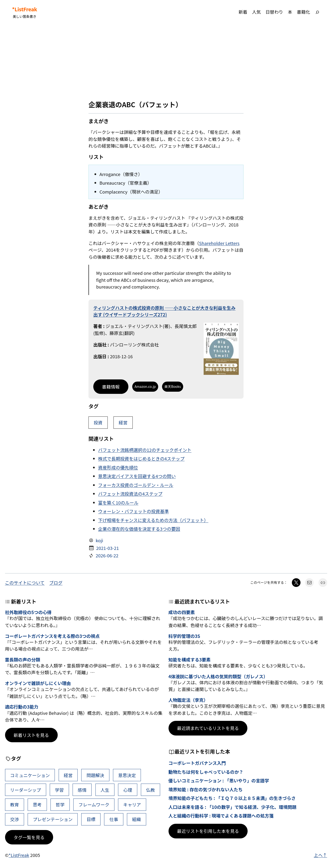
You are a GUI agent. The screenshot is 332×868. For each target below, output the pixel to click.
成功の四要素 (182, 612)
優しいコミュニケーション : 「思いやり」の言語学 (219, 780)
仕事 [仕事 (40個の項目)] (114, 819)
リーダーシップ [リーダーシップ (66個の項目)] (25, 790)
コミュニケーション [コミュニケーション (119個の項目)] (30, 775)
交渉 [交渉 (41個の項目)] (15, 819)
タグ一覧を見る (29, 837)
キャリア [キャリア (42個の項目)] (132, 805)
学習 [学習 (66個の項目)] (59, 790)
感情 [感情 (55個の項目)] (82, 790)
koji (99, 540)
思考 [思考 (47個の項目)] (37, 805)
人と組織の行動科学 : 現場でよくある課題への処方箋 (221, 816)
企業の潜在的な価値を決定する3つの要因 (139, 529)
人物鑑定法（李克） (188, 700)
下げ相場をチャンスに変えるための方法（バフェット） (153, 520)
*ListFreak (25, 9)
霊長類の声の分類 (23, 660)
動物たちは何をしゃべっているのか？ (206, 772)
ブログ (56, 583)
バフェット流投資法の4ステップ (130, 494)
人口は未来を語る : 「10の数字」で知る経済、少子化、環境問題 (233, 807)
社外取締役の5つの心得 (28, 612)
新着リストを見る (31, 735)
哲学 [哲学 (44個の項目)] (60, 805)
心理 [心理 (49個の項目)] (128, 790)
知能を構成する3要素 (190, 660)
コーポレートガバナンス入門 (197, 763)
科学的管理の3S (184, 636)
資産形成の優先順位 (118, 467)
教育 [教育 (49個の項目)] (15, 805)
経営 (123, 422)
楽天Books (173, 386)
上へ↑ (320, 855)
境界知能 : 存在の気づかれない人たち (206, 789)
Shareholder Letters (219, 243)
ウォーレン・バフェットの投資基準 (133, 511)
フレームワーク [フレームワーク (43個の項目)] (94, 805)
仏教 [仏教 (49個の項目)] (151, 790)
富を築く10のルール (118, 503)
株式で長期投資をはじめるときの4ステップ (141, 459)
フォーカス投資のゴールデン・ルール (136, 485)
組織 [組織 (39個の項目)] (137, 819)
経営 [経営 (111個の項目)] (68, 775)
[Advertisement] (166, 62)
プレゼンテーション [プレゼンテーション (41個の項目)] (53, 819)
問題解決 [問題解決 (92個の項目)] (95, 775)
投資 (98, 422)
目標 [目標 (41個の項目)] (91, 819)
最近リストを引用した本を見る (208, 831)
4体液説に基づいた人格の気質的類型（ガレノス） (218, 676)
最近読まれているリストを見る (208, 728)
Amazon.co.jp (145, 386)
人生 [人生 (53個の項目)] (105, 790)
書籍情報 (111, 387)
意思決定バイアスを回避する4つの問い (137, 476)
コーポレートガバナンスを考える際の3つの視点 (52, 636)
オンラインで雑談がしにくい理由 (38, 683)
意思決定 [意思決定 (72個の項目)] (127, 775)
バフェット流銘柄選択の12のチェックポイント (145, 450)
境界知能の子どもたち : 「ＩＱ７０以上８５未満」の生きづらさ (232, 798)
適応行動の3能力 (22, 707)
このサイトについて (25, 583)
